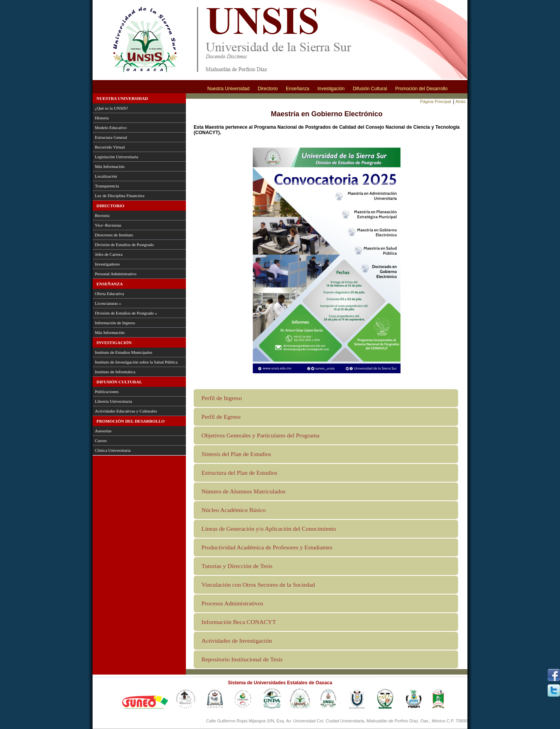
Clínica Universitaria (113, 450)
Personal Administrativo (116, 274)
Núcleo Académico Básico (234, 510)
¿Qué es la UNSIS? (111, 108)
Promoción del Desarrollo (421, 89)
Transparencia (107, 186)
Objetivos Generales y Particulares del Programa (261, 435)
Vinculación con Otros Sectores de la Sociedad (258, 585)
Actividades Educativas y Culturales (126, 411)
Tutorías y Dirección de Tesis (237, 566)
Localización (106, 176)
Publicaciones (107, 392)
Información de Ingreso (115, 323)
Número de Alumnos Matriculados (243, 491)
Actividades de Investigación (237, 641)
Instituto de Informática (115, 372)
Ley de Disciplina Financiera (120, 196)
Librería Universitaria (114, 401)
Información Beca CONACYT (239, 622)
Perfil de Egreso (221, 417)
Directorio (268, 89)
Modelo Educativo (111, 128)
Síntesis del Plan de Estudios (236, 454)
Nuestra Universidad (228, 89)
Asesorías (103, 431)
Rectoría (102, 215)
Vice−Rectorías (108, 225)
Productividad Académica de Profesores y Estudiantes (267, 547)
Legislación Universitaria (117, 157)
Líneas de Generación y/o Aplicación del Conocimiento (269, 529)
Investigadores (107, 264)
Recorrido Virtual (110, 147)
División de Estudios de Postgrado (124, 245)
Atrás (460, 101)
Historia (102, 118)
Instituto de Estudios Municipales (124, 352)
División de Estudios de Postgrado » (126, 313)
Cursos (101, 441)
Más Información (110, 166)
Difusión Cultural (370, 89)
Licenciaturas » (108, 303)
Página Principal (436, 101)
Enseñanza (297, 89)
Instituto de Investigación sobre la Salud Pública (136, 362)
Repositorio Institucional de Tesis (242, 659)
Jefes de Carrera (109, 254)
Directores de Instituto (114, 235)
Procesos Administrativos (232, 603)
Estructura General (111, 137)
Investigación (331, 89)
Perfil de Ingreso (222, 398)
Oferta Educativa (109, 294)
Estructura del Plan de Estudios (239, 473)
